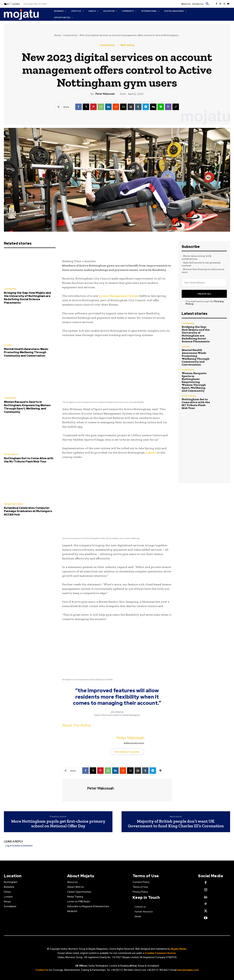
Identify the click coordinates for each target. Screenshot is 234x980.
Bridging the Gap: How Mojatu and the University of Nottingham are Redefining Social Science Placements (27, 298)
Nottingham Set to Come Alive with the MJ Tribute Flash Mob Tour (29, 460)
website (151, 453)
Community (70, 35)
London (8, 345)
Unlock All (204, 294)
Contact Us (42, 970)
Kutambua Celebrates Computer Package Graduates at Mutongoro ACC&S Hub (28, 511)
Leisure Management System (119, 296)
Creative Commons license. (161, 953)
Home (58, 35)
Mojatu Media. (179, 949)
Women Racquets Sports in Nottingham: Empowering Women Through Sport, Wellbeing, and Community (27, 407)
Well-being (127, 45)
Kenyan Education (13, 504)
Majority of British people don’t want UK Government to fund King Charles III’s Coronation (176, 824)
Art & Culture (11, 454)
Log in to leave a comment (19, 846)
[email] (204, 283)
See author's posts (127, 752)
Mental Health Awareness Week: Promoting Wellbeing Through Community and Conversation (26, 352)
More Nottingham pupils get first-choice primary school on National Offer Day (58, 824)
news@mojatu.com (188, 970)
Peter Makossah (105, 94)
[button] (207, 4)
